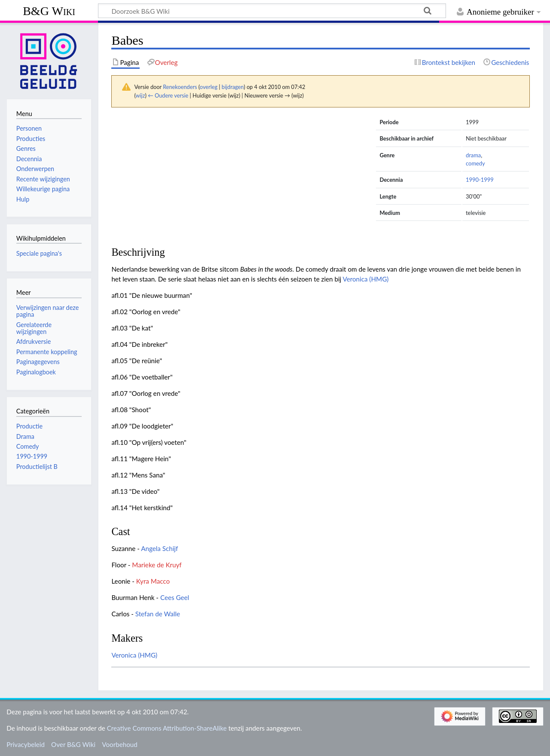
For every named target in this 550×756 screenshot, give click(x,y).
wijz (141, 95)
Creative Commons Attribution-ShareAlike (167, 728)
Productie (29, 426)
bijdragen (233, 87)
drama (473, 155)
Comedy (28, 446)
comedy (475, 163)
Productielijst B (37, 467)
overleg (209, 87)
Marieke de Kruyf (157, 565)
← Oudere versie (168, 95)
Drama (25, 436)
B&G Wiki (49, 11)
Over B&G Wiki (73, 744)
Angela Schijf (159, 548)
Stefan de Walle (158, 614)
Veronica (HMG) (366, 279)
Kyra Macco (153, 581)
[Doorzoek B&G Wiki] (272, 11)
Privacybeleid (26, 744)
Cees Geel (175, 597)
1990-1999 (480, 180)
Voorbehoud (119, 744)
